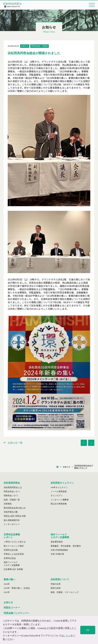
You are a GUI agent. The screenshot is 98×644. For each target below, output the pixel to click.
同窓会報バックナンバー (16, 613)
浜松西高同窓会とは (13, 487)
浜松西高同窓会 (12, 483)
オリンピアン (57, 495)
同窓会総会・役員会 (40, 46)
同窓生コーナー (12, 608)
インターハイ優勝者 (60, 500)
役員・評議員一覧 (12, 500)
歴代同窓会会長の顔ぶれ (15, 508)
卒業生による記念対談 (14, 554)
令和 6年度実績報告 (59, 550)
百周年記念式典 (11, 550)
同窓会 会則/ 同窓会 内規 (15, 516)
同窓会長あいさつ (12, 491)
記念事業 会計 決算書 (13, 569)
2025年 (7, 592)
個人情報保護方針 (12, 520)
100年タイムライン (59, 487)
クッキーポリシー (12, 524)
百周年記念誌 (10, 558)
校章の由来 (56, 588)
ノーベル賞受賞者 (59, 491)
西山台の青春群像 (59, 504)
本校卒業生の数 (11, 512)
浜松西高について (60, 579)
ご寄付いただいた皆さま (15, 542)
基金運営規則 (57, 542)
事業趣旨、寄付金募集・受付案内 (66, 546)
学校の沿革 (56, 584)
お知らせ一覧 (13, 443)
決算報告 (8, 504)
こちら (67, 636)
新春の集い (9, 579)
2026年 (7, 584)
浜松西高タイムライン (62, 483)
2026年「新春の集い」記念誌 (17, 588)
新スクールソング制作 (14, 546)
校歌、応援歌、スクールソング (65, 592)
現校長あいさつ (11, 495)
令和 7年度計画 (57, 554)
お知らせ (25, 46)
